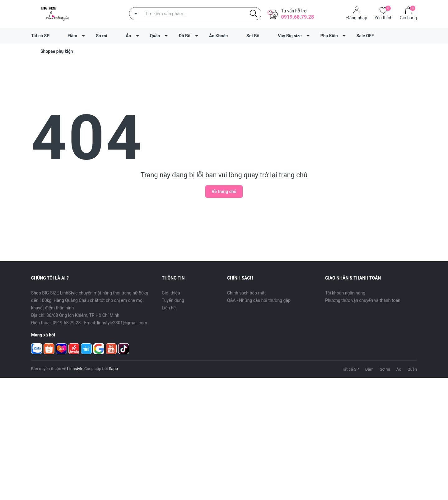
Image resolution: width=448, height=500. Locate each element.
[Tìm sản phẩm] (195, 14)
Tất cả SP (40, 36)
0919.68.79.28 (297, 17)
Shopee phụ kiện (57, 51)
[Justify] (253, 14)
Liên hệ (169, 308)
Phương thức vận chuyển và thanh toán (363, 300)
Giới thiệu (171, 293)
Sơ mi (101, 36)
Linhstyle (75, 369)
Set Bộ (253, 36)
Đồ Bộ (184, 36)
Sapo (114, 369)
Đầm (73, 36)
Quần (155, 36)
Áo (128, 36)
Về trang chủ (224, 192)
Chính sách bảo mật (246, 293)
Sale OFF (365, 36)
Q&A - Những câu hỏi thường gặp (259, 300)
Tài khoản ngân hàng (345, 293)
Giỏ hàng (408, 17)
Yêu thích (383, 17)
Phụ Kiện (329, 36)
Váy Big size (290, 36)
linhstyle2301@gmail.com (122, 323)
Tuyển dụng (173, 300)
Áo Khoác (218, 36)
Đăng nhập (357, 18)
